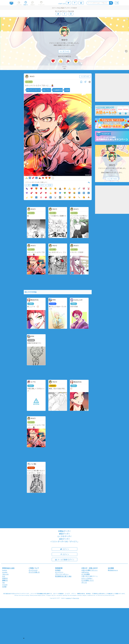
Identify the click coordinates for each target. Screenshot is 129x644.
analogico (69, 598)
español (5, 572)
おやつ (42, 185)
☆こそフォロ (64, 51)
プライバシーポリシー (62, 574)
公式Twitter (85, 572)
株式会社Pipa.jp (113, 570)
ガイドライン (59, 572)
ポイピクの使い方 (34, 572)
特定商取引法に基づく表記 (63, 576)
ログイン (64, 549)
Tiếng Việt (5, 574)
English (5, 570)
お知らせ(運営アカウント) (90, 570)
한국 (4, 576)
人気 (35, 185)
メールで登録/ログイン (65, 559)
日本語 (4, 587)
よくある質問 (86, 574)
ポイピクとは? (33, 570)
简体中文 (5, 578)
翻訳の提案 (11, 568)
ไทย (3, 583)
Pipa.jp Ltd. (76, 598)
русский (5, 585)
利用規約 (58, 570)
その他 (49, 185)
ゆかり (64, 40)
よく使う (28, 185)
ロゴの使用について (88, 580)
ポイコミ (84, 582)
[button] (24, 638)
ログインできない (87, 578)
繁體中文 (5, 580)
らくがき (29, 82)
